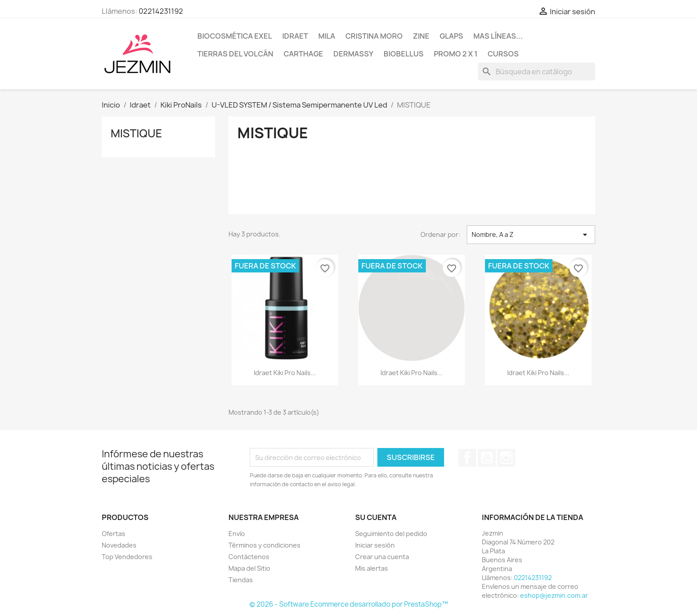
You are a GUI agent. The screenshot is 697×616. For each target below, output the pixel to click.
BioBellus (404, 54)
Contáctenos (249, 557)
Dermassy (353, 54)
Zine (421, 36)
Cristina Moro (374, 36)
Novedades (119, 545)
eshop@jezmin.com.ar (554, 595)
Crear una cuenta (382, 557)
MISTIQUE (136, 133)
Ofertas (114, 534)
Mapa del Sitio (249, 568)
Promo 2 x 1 (456, 54)
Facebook (467, 458)
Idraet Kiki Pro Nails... (285, 373)
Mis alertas (372, 568)
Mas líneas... (498, 36)
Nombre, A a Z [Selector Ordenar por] (531, 235)
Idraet (295, 36)
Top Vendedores (127, 557)
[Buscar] (537, 72)
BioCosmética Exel (235, 36)
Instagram (506, 458)
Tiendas (241, 580)
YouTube (487, 458)
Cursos (503, 54)
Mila (327, 36)
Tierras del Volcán (235, 54)
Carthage (303, 54)
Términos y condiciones (264, 545)
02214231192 (161, 11)
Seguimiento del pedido (391, 534)
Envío (237, 534)
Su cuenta (376, 517)
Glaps (451, 36)
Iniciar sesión (375, 545)
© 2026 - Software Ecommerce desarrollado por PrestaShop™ (349, 604)
